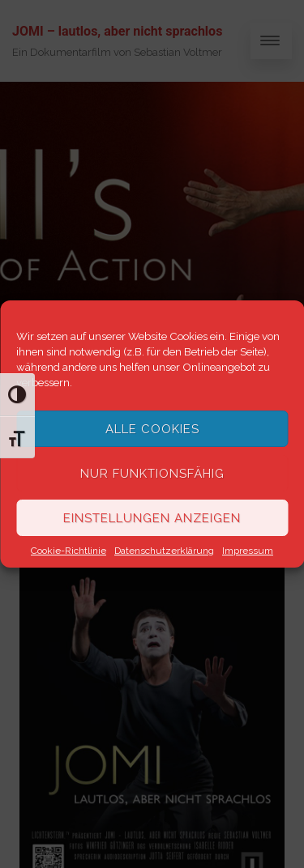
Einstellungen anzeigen (152, 518)
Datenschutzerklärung (164, 551)
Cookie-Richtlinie (69, 551)
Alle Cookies (152, 429)
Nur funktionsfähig (152, 474)
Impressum (248, 551)
